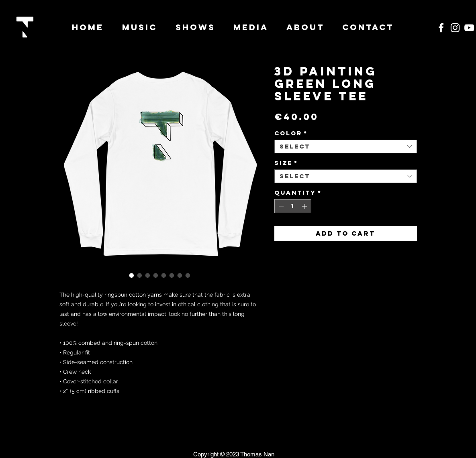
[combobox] (346, 147)
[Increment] (305, 206)
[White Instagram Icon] (455, 28)
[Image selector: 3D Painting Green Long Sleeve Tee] (132, 275)
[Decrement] (280, 206)
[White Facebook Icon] (441, 28)
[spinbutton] (293, 206)
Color (291, 133)
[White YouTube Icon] (469, 28)
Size (286, 163)
